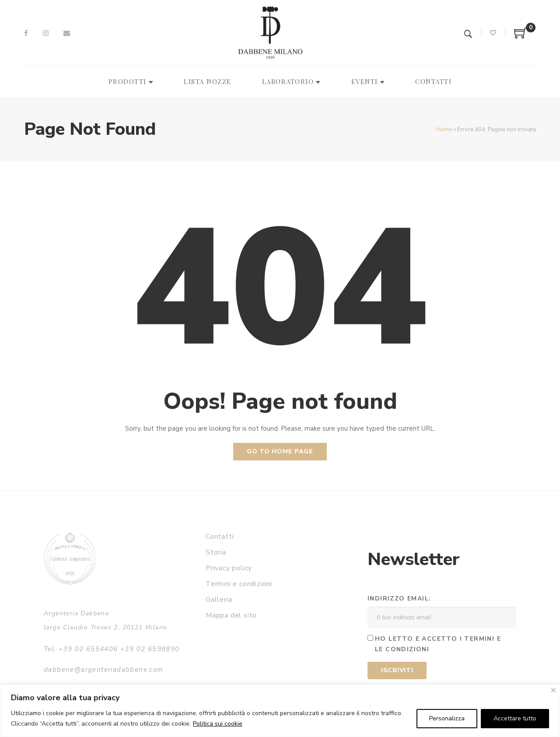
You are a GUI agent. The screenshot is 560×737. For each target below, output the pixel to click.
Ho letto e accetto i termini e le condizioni (438, 644)
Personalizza (447, 718)
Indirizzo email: (399, 598)
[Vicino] (553, 690)
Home (444, 130)
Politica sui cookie (218, 724)
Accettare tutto (515, 718)
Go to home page (280, 451)
